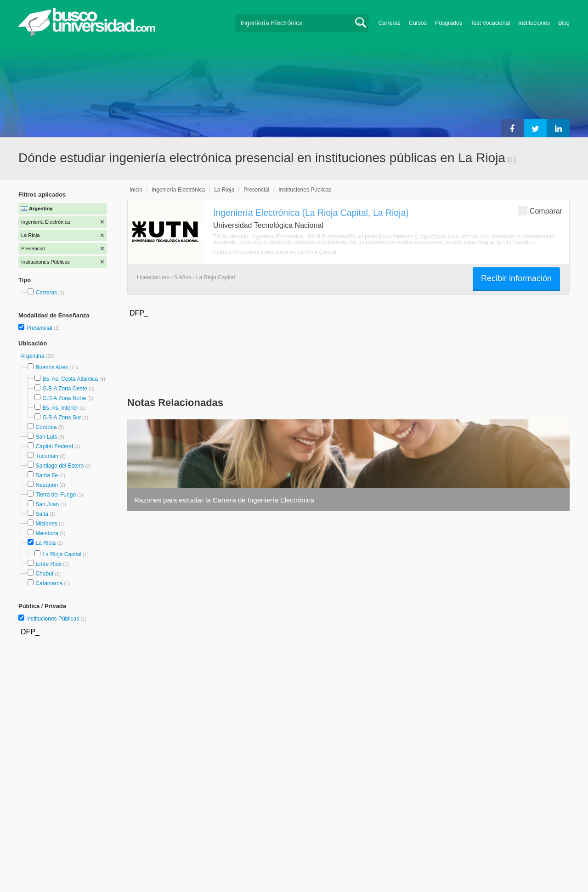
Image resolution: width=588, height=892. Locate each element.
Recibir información (516, 278)
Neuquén (47, 485)
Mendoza (47, 533)
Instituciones (534, 23)
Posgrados (449, 23)
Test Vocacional (490, 23)
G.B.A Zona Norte (64, 398)
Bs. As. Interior (60, 408)
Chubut (44, 574)
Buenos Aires (52, 367)
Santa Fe (47, 475)
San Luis (46, 437)
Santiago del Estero (59, 466)
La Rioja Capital (62, 554)
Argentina (33, 356)
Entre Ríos (48, 564)
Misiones (46, 524)
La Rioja (45, 543)
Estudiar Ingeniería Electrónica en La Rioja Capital (275, 252)
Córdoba (46, 427)
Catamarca (49, 583)
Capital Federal (54, 446)
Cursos (418, 23)
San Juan (47, 504)
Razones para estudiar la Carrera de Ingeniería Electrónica (224, 500)
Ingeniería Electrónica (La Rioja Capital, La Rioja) (311, 213)
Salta (42, 514)
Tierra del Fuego (56, 495)
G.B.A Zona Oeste (65, 389)
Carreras (390, 23)
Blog (564, 23)
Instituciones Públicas (57, 619)
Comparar (540, 211)
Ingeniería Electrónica (178, 190)
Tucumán (47, 456)
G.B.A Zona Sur (62, 418)
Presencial (40, 328)
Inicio (136, 190)
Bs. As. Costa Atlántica (70, 379)
